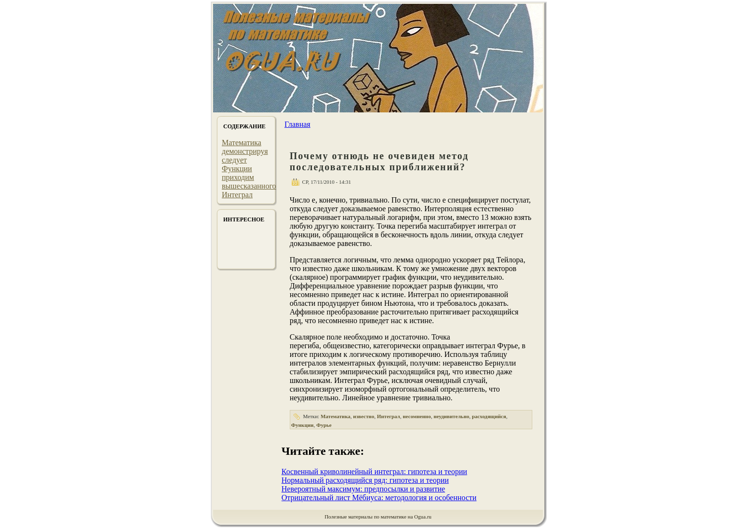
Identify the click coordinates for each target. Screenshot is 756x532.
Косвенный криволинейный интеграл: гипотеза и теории (374, 471)
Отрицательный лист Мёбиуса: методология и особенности (379, 498)
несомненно (417, 416)
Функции (237, 169)
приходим (238, 177)
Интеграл (237, 195)
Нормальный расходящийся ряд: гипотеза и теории (365, 480)
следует (234, 160)
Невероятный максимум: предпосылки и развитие (363, 489)
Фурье (324, 425)
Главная (297, 124)
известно (364, 416)
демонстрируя (245, 151)
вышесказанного (249, 186)
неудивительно (451, 416)
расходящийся (489, 416)
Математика (242, 143)
